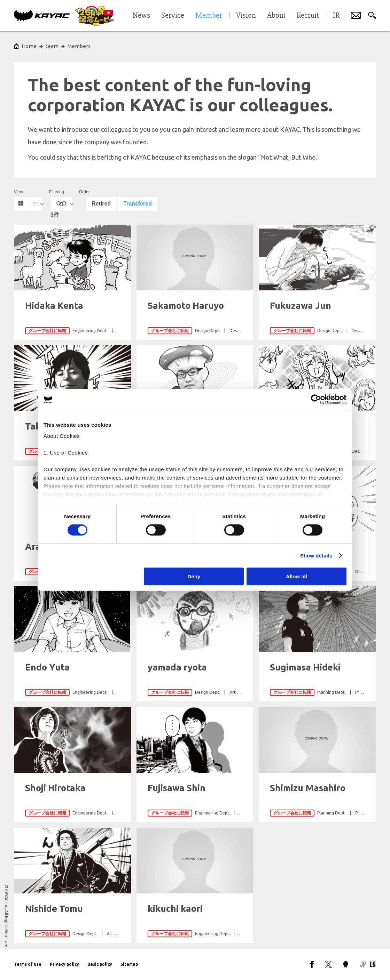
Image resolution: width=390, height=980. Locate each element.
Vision (246, 16)
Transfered (138, 204)
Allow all (297, 576)
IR (336, 16)
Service (173, 16)
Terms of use (28, 964)
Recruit (308, 16)
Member (209, 16)
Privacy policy (64, 964)
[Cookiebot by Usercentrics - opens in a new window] (316, 400)
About (276, 16)
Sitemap (129, 964)
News (141, 16)
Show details (316, 556)
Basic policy (100, 964)
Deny (194, 576)
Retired (101, 204)
